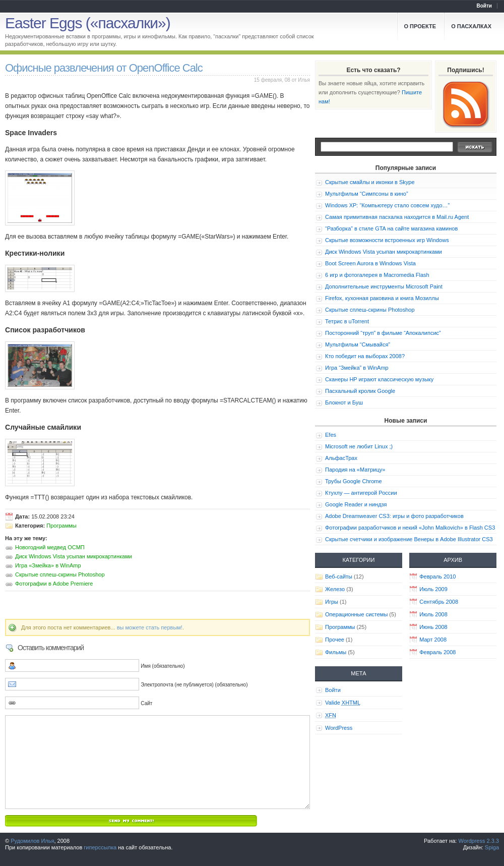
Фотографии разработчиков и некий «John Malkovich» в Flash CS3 (410, 528)
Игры (332, 602)
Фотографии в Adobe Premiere (54, 584)
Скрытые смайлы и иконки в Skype (370, 182)
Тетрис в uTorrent (347, 321)
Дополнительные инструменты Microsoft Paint (384, 286)
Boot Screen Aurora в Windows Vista (370, 263)
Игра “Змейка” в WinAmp (357, 368)
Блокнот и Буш (344, 402)
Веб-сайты (339, 576)
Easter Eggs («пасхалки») (88, 23)
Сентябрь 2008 (439, 602)
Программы (61, 526)
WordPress (339, 728)
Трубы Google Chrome (354, 481)
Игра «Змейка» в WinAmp (48, 565)
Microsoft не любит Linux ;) (359, 446)
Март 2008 (433, 640)
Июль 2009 (433, 589)
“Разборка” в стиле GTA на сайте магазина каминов (391, 228)
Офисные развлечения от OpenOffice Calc (104, 68)
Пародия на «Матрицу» (355, 470)
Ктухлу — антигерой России (361, 493)
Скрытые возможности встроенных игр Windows (387, 240)
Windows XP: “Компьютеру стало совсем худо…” (387, 205)
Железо (335, 589)
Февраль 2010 (437, 576)
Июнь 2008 (433, 627)
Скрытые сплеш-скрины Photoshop (60, 574)
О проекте (420, 26)
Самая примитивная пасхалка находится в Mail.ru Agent (397, 217)
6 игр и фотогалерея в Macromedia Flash (377, 275)
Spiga (492, 847)
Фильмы (336, 652)
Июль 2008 (433, 614)
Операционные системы (356, 614)
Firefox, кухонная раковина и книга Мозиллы (382, 298)
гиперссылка (100, 847)
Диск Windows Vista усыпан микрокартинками (74, 556)
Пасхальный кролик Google (360, 391)
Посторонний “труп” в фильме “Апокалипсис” (383, 333)
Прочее (335, 640)
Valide (343, 703)
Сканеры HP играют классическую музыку (379, 379)
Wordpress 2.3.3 (479, 841)
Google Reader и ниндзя (356, 504)
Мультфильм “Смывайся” (358, 344)
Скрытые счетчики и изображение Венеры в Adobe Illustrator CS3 (409, 539)
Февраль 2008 (437, 652)
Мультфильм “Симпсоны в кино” (367, 194)
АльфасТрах (341, 458)
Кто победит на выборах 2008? (365, 356)
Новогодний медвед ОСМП (50, 547)
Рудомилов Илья (32, 841)
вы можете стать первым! (150, 627)
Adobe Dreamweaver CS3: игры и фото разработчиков (394, 516)
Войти (484, 6)
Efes (331, 435)
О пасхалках (471, 26)
